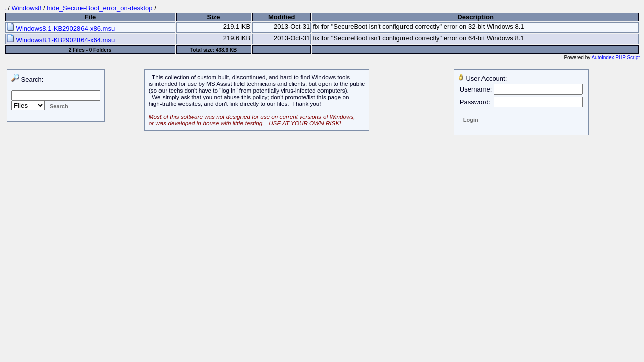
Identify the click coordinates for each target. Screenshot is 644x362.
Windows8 (26, 8)
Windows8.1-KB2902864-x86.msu (60, 28)
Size (214, 17)
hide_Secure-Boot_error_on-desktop (100, 8)
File (90, 17)
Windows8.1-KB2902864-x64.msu (60, 40)
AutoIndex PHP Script (616, 58)
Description (475, 17)
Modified (281, 17)
